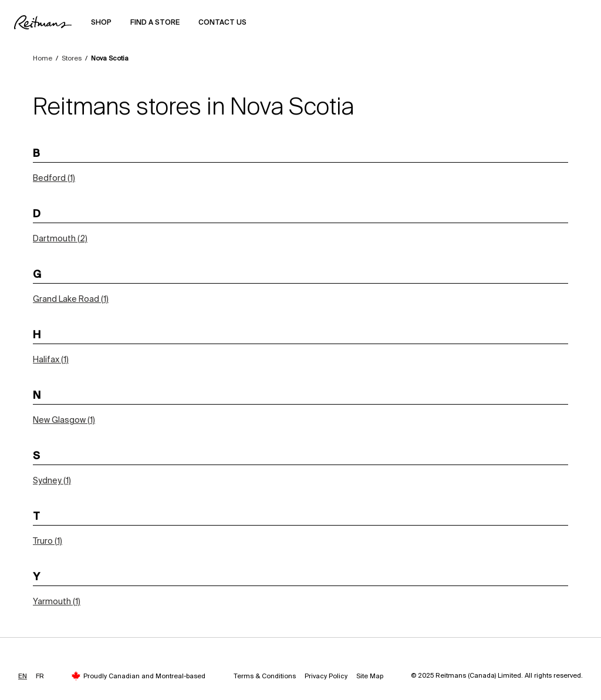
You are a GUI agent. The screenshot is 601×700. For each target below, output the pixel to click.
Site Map (370, 676)
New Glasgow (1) (64, 420)
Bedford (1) (54, 178)
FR (40, 676)
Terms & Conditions (265, 676)
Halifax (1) (51, 359)
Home (43, 58)
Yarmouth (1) (57, 601)
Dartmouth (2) (60, 238)
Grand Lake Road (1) (71, 299)
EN (23, 676)
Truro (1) (48, 541)
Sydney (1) (52, 480)
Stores (72, 58)
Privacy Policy (326, 676)
